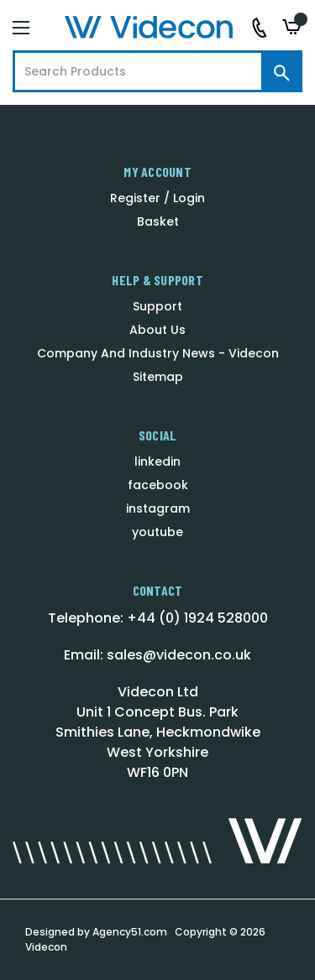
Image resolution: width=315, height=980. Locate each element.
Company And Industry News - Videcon (158, 353)
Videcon (46, 947)
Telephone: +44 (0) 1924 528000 (158, 618)
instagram (158, 508)
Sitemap (158, 377)
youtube (157, 532)
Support (157, 306)
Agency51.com (130, 932)
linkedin (157, 461)
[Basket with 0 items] (292, 27)
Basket (158, 222)
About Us (157, 330)
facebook (158, 485)
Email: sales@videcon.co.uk (157, 655)
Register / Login (157, 198)
